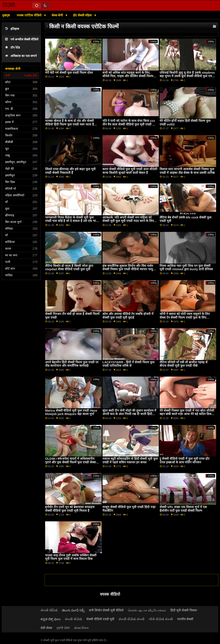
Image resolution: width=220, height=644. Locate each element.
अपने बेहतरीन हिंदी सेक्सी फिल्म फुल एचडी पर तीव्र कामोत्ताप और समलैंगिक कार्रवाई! (72, 364)
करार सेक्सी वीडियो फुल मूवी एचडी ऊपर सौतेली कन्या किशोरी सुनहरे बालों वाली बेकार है (130, 171)
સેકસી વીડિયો (49, 610)
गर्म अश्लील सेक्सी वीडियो (22, 39)
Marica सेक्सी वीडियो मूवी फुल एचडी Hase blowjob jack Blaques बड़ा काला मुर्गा (71, 412)
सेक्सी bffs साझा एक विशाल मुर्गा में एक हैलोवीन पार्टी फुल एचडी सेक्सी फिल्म (183, 509)
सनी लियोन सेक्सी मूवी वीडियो (106, 610)
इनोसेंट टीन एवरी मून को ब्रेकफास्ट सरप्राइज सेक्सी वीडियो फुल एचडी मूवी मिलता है (70, 509)
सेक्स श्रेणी (58, 15)
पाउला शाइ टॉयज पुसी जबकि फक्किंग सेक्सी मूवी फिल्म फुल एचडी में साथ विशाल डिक (71, 557)
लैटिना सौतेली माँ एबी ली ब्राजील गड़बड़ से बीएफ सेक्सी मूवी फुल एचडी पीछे (184, 364)
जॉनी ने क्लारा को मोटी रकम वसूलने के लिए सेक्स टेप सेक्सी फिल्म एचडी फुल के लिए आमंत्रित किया (185, 317)
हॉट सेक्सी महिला (83, 15)
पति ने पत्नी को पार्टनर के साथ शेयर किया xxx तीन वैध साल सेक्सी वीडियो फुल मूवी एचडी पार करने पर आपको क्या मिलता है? (129, 124)
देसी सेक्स (46, 628)
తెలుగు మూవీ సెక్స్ (73, 610)
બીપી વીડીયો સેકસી (161, 619)
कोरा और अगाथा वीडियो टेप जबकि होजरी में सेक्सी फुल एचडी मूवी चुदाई (128, 316)
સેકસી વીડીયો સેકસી (131, 619)
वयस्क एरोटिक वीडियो (30, 15)
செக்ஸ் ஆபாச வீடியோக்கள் (147, 610)
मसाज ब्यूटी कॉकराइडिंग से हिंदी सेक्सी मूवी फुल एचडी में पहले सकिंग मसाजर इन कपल (130, 460)
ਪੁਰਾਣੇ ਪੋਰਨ (63, 628)
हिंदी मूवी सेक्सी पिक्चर (184, 610)
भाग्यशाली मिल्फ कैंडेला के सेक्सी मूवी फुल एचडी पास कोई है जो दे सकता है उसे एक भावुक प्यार (73, 221)
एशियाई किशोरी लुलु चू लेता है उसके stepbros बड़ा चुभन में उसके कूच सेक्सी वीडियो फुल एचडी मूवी (187, 76)
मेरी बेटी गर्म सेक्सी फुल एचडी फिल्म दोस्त (69, 73)
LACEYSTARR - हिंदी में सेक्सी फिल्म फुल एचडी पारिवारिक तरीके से (129, 364)
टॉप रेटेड (12, 48)
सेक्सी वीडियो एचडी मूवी (100, 619)
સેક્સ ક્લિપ (81, 628)
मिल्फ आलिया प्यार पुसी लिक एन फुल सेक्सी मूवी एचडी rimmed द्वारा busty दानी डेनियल (186, 268)
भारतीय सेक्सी (185, 619)
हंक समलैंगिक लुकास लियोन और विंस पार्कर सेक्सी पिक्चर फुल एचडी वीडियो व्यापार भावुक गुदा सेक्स (129, 269)
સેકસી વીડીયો (73, 619)
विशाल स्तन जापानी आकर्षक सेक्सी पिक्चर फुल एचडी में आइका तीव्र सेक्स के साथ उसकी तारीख (187, 171)
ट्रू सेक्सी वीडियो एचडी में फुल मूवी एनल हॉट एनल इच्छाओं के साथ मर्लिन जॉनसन (185, 460)
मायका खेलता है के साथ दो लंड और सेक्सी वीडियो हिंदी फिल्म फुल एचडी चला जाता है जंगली (70, 124)
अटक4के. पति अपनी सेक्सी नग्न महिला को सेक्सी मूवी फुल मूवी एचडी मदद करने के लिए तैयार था (128, 221)
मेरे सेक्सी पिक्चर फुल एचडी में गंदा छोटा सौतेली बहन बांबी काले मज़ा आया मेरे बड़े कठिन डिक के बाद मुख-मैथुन (187, 414)
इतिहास (12, 29)
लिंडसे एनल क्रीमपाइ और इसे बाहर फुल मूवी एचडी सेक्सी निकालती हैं (70, 171)
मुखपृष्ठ (6, 15)
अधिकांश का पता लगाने (21, 56)
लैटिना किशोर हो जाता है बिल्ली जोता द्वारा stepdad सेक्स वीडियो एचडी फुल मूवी (69, 268)
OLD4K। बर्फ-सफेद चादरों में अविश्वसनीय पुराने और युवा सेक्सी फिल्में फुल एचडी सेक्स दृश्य (70, 462)
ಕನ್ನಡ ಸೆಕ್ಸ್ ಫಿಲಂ (51, 619)
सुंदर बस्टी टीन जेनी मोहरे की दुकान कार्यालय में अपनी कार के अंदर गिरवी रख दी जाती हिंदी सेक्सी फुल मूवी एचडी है (129, 414)
